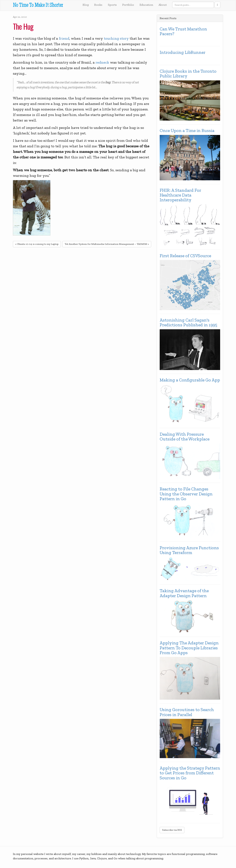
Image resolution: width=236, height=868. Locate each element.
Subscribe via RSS (172, 830)
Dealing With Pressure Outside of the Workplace (185, 437)
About (163, 5)
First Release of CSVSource (185, 256)
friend (64, 38)
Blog (86, 5)
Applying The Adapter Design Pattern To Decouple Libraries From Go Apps (189, 648)
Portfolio (128, 5)
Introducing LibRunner (183, 52)
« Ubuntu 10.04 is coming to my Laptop (37, 244)
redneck (102, 62)
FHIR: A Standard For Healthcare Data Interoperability (180, 195)
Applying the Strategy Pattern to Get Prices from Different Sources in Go (190, 773)
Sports (112, 5)
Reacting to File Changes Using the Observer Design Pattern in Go (186, 494)
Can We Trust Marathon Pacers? (183, 31)
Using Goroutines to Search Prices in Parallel (187, 712)
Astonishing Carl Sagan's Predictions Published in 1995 (188, 323)
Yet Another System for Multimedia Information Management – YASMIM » (107, 244)
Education (146, 5)
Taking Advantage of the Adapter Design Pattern (184, 593)
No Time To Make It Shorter (38, 6)
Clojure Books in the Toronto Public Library (188, 74)
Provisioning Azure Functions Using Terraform (189, 550)
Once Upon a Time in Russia (187, 131)
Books (98, 5)
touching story (116, 38)
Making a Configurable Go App (190, 380)
